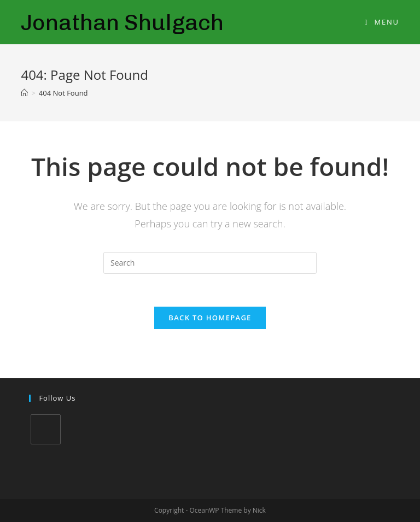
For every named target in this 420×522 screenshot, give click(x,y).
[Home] (24, 93)
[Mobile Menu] (382, 22)
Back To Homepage (210, 318)
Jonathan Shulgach (122, 22)
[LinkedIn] (46, 429)
